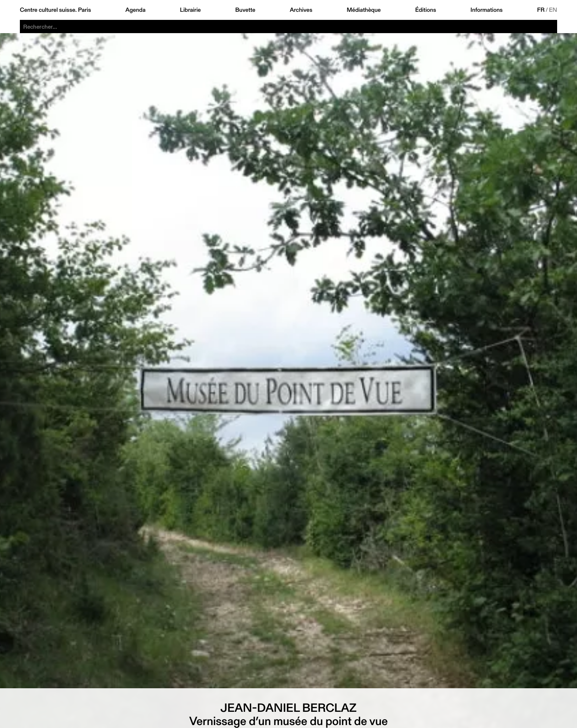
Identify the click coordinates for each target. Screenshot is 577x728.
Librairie (190, 10)
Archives (301, 10)
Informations (487, 10)
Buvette (245, 10)
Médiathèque (364, 10)
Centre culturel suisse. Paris (55, 10)
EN (553, 10)
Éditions (426, 10)
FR (541, 10)
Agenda (136, 10)
